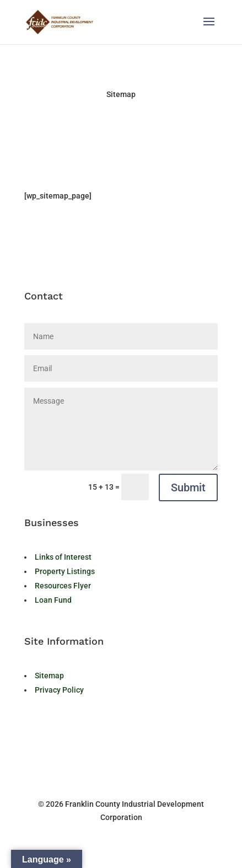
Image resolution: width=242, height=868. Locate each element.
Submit (188, 487)
